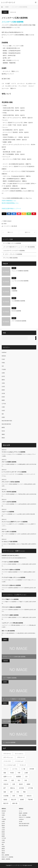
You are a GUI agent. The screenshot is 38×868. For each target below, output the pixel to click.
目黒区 (3, 417)
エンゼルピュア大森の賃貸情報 (10, 542)
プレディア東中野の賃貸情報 (9, 492)
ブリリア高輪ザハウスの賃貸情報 (10, 599)
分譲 (12, 226)
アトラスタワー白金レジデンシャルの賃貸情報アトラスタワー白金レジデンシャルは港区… (19, 581)
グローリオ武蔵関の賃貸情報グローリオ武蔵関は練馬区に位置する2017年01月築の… (19, 465)
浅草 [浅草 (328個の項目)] (11, 792)
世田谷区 (4, 356)
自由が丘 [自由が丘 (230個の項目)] (29, 796)
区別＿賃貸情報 (5, 855)
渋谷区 (5, 12)
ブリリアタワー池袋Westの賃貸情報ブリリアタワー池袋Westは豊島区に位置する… (19, 573)
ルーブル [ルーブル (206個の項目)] (15, 769)
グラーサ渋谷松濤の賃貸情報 (19, 321)
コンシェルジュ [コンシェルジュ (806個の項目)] (19, 754)
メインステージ (7, 226)
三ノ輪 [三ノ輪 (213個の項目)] (23, 769)
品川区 (3, 376)
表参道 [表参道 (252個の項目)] (5, 800)
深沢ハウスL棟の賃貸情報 (8, 631)
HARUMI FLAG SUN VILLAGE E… (11, 556)
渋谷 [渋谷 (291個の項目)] (18, 792)
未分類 (3, 393)
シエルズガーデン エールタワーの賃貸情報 (14, 251)
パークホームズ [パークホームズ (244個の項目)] (19, 761)
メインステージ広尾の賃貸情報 (13, 22)
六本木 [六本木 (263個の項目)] (5, 780)
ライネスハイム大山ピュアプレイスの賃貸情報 (13, 452)
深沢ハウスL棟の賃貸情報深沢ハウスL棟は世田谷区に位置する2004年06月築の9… (18, 634)
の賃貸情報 (14, 291)
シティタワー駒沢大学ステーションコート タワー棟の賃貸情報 (19, 247)
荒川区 (3, 431)
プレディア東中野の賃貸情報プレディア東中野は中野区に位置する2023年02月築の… (19, 495)
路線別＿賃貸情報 (6, 859)
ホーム (21, 811)
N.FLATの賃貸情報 (16, 311)
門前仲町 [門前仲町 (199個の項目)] (30, 800)
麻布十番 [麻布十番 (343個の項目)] (15, 803)
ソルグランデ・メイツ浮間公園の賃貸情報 (12, 623)
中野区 (3, 363)
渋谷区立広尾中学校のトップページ (11, 209)
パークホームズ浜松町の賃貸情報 (10, 562)
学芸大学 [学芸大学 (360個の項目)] (6, 784)
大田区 (3, 383)
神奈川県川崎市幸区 (6, 424)
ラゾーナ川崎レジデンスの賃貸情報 (12, 243)
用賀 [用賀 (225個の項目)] (24, 792)
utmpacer (9, 221)
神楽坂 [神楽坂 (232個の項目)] (21, 796)
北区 (3, 366)
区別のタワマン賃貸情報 (7, 857)
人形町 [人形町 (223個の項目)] (26, 773)
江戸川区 (4, 404)
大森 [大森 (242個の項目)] (26, 780)
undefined (4, 352)
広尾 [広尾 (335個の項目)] (14, 784)
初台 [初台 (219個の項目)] (19, 780)
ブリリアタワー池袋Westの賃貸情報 (11, 570)
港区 (3, 414)
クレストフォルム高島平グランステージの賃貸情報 (15, 522)
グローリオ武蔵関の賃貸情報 (9, 462)
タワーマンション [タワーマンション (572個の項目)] (8, 757)
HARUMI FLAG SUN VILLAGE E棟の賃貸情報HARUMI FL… (14, 558)
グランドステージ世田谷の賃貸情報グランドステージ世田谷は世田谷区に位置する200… (19, 485)
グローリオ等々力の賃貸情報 (9, 532)
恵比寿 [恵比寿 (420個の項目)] (21, 784)
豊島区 (3, 438)
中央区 (3, 359)
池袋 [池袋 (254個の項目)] (5, 792)
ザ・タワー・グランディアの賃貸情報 (13, 254)
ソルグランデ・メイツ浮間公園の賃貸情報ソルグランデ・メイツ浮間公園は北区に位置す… (19, 626)
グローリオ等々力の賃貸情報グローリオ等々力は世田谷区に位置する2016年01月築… (19, 535)
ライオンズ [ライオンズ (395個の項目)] (23, 765)
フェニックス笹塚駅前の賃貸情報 (20, 271)
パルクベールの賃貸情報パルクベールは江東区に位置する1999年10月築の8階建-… (18, 515)
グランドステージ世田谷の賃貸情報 (11, 482)
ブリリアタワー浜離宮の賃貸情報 (10, 615)
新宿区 (3, 390)
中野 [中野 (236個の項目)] (19, 773)
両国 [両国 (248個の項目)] (5, 773)
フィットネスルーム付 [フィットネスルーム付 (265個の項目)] (10, 765)
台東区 (3, 373)
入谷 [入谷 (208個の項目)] (26, 777)
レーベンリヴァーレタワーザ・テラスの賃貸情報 (14, 472)
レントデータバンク (8, 2)
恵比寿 (15, 226)
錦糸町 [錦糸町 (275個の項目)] (22, 800)
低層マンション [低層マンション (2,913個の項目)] (8, 777)
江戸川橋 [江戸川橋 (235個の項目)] (30, 788)
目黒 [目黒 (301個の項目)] (14, 796)
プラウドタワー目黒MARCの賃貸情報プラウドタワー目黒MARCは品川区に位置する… (19, 589)
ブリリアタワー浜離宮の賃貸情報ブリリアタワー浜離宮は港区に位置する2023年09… (19, 618)
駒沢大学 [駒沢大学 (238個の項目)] (6, 803)
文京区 (3, 387)
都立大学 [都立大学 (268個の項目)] (14, 800)
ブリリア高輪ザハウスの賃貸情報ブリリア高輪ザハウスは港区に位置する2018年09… (19, 603)
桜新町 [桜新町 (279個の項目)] (29, 784)
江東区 (3, 407)
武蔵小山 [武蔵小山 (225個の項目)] (12, 788)
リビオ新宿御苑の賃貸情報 (18, 301)
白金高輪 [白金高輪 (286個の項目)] (6, 796)
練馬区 (3, 428)
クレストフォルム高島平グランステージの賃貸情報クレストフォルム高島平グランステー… (19, 525)
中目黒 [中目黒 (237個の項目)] (12, 773)
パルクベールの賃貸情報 (8, 512)
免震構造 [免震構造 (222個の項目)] (18, 777)
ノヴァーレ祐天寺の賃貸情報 (9, 502)
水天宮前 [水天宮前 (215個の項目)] (21, 788)
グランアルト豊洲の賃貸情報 (10, 258)
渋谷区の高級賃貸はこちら (9, 201)
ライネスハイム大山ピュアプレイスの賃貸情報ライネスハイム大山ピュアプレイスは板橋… (19, 455)
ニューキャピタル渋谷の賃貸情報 (20, 281)
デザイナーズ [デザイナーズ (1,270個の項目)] (21, 757)
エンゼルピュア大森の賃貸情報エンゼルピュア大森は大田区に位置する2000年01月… (19, 545)
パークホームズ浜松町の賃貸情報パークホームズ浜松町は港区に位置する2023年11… (19, 565)
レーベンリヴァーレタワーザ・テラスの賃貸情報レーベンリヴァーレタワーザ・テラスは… (19, 475)
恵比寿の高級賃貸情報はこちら (10, 203)
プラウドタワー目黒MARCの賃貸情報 (11, 585)
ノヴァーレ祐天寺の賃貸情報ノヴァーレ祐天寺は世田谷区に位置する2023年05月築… (19, 505)
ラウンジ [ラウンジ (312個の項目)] (6, 769)
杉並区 (3, 397)
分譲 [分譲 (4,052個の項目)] (12, 780)
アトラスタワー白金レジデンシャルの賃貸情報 (13, 577)
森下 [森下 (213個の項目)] (5, 788)
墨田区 (3, 380)
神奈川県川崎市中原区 (7, 421)
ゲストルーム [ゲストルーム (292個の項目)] (7, 754)
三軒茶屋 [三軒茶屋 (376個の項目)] (32, 769)
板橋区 (3, 400)
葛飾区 (3, 434)
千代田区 (4, 369)
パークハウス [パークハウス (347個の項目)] (7, 761)
